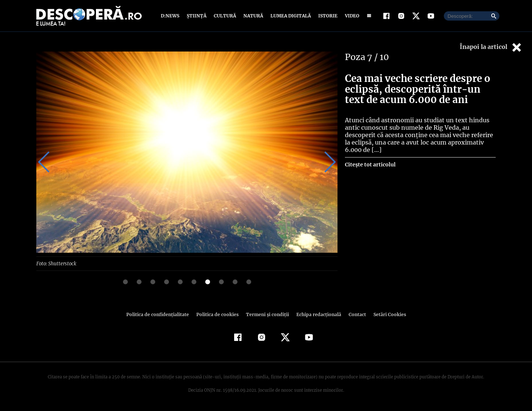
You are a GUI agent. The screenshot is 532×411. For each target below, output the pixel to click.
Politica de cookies (218, 314)
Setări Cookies (386, 314)
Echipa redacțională (316, 314)
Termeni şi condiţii (266, 314)
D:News (171, 16)
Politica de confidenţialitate (161, 314)
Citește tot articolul (370, 165)
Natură (252, 16)
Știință (197, 16)
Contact (354, 314)
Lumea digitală (289, 16)
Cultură (225, 16)
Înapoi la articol (491, 47)
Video (351, 16)
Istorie (326, 16)
